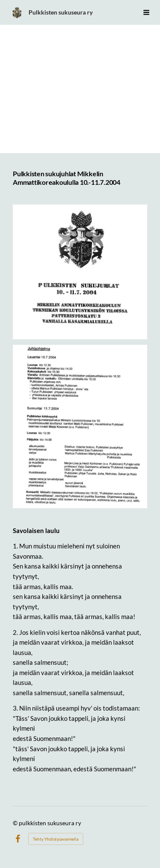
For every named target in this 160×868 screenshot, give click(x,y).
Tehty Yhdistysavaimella (56, 839)
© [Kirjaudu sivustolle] (16, 823)
